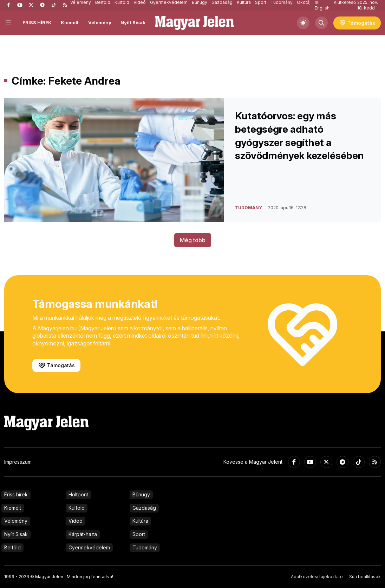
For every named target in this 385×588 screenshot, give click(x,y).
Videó (76, 521)
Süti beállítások (365, 577)
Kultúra (140, 521)
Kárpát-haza (83, 534)
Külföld (77, 508)
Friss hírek (16, 494)
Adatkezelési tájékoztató (317, 577)
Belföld (12, 547)
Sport (139, 534)
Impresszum (18, 462)
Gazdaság (144, 508)
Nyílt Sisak (133, 22)
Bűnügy (141, 494)
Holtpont (78, 494)
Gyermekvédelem (89, 547)
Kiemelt (70, 22)
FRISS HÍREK (37, 22)
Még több (193, 240)
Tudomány (145, 547)
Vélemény (100, 22)
